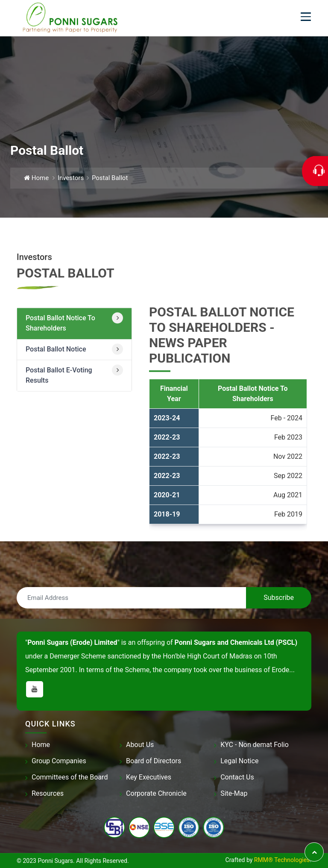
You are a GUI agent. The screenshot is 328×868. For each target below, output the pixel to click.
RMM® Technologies (282, 860)
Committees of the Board (70, 777)
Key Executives (149, 777)
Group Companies (59, 761)
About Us (140, 745)
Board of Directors (154, 761)
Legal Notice (239, 761)
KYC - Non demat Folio (255, 745)
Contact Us (237, 777)
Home (36, 178)
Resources (48, 793)
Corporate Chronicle (156, 793)
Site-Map (234, 793)
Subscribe (279, 598)
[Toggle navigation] (306, 17)
